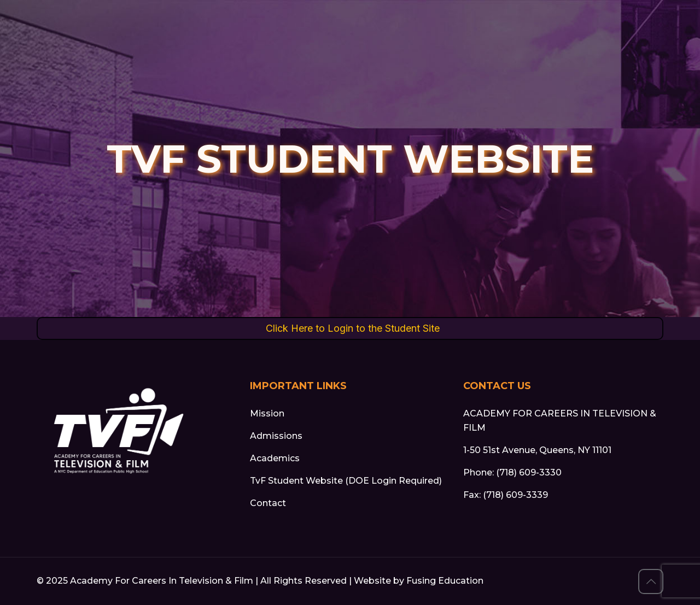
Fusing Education (445, 581)
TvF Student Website (296, 481)
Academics (275, 458)
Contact (268, 503)
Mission (267, 413)
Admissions (276, 436)
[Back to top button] (651, 581)
